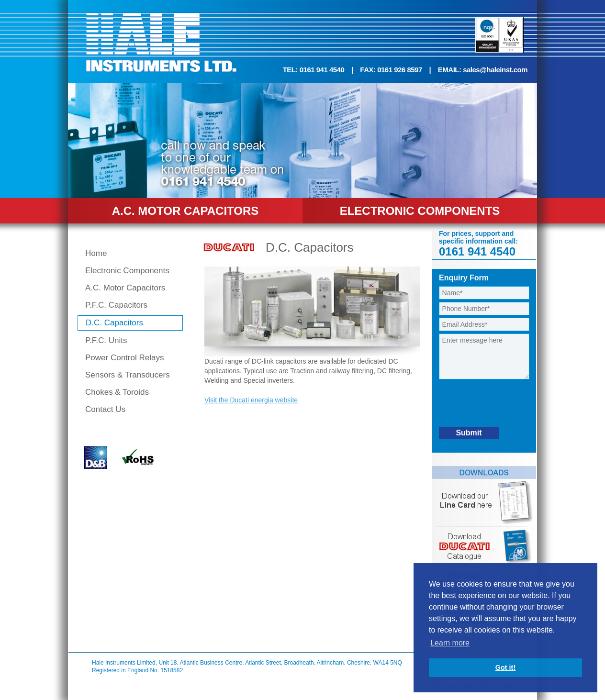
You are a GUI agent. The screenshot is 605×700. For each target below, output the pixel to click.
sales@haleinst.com (495, 70)
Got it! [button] (505, 667)
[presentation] (512, 404)
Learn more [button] (450, 643)
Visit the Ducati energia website (251, 400)
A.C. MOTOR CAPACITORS (185, 211)
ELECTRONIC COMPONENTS (420, 211)
